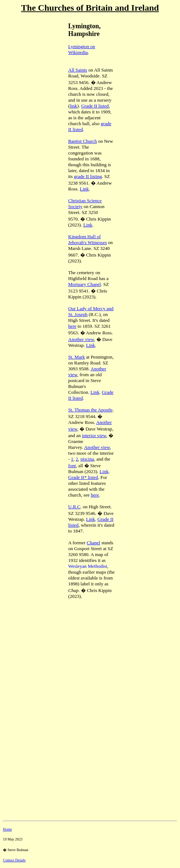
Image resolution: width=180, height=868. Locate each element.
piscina (87, 459)
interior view (94, 435)
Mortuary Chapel (85, 284)
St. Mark (77, 357)
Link (85, 189)
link (73, 106)
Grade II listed (95, 106)
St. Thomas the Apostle (90, 410)
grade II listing (88, 176)
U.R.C (74, 507)
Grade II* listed (83, 477)
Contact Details (14, 860)
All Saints (78, 70)
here (72, 326)
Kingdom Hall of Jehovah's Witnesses (87, 239)
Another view (81, 339)
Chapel (94, 543)
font (72, 466)
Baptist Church (82, 141)
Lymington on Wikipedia (82, 49)
